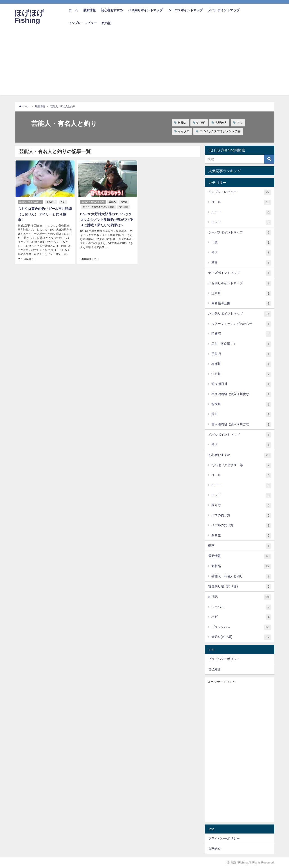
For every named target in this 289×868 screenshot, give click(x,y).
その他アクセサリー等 (241, 465)
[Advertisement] (144, 63)
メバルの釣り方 (241, 526)
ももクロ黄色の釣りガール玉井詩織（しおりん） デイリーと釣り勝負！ (45, 214)
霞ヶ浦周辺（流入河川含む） (241, 425)
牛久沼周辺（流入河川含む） (241, 394)
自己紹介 (214, 669)
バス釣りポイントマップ (145, 10)
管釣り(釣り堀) (241, 637)
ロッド (241, 222)
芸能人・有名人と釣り (31, 202)
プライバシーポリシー (224, 659)
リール (241, 202)
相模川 (241, 405)
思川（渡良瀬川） (241, 344)
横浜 (241, 253)
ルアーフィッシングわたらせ (241, 324)
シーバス (241, 607)
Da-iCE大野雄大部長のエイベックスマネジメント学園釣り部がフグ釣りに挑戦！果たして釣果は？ (107, 220)
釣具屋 (241, 536)
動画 (240, 546)
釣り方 (241, 506)
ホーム (73, 10)
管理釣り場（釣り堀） (240, 587)
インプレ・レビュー (83, 23)
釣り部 (201, 123)
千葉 (241, 243)
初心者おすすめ (112, 10)
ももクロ (184, 131)
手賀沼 (241, 354)
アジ (240, 123)
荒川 (241, 415)
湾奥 (241, 263)
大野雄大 (221, 123)
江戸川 (241, 294)
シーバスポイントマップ (185, 10)
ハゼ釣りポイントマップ (240, 284)
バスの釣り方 (241, 516)
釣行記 (107, 23)
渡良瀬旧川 (241, 384)
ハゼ (241, 617)
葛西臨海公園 (241, 304)
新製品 (241, 566)
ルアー (241, 212)
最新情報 (89, 10)
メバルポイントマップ (224, 10)
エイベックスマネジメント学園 (220, 131)
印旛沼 (241, 334)
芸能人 (182, 123)
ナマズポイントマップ (240, 273)
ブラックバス (241, 627)
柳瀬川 (241, 364)
